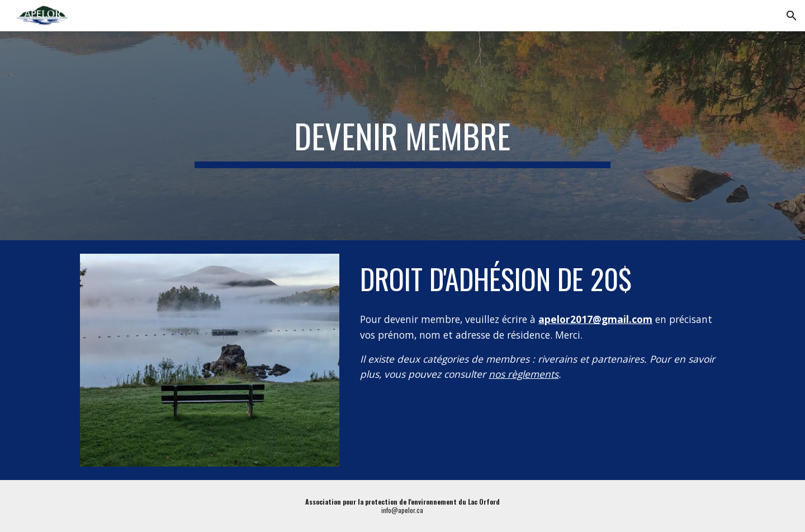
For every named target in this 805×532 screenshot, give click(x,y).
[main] (402, 136)
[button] (792, 16)
